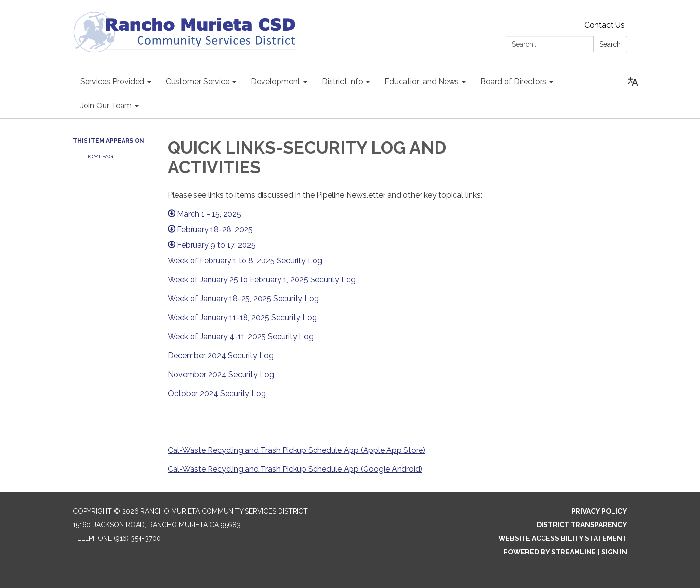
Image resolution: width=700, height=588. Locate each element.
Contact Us (604, 25)
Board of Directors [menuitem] (513, 81)
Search (610, 44)
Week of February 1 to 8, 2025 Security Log (245, 261)
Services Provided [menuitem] (112, 81)
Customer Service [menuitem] (198, 81)
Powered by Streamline (550, 552)
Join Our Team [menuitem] (106, 106)
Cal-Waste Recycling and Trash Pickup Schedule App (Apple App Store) (297, 450)
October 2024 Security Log (217, 393)
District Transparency (582, 525)
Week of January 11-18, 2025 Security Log (242, 318)
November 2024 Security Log (221, 374)
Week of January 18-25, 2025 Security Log (243, 299)
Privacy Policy (599, 511)
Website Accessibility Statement (563, 538)
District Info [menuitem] (342, 81)
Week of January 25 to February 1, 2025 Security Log (262, 280)
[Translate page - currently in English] (633, 82)
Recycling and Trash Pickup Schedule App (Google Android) (315, 469)
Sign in (614, 552)
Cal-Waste (188, 469)
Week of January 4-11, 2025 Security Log (241, 337)
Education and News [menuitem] (422, 81)
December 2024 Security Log (221, 355)
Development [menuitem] (276, 81)
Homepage (101, 156)
